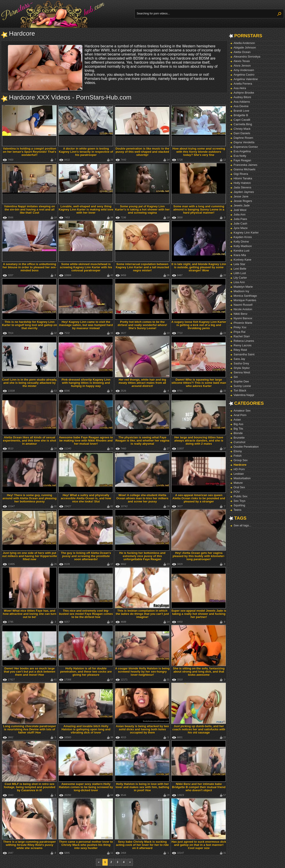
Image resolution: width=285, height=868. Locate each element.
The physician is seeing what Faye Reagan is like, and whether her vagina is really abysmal (142, 441)
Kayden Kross (243, 237)
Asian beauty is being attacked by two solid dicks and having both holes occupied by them (142, 729)
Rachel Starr (242, 336)
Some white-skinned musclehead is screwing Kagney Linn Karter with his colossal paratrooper (86, 267)
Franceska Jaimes (245, 165)
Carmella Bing (243, 124)
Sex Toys (240, 501)
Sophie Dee (241, 381)
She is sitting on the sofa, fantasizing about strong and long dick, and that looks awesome (199, 672)
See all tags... (242, 525)
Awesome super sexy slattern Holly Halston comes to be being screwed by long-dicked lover (86, 787)
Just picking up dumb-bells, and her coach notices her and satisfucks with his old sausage (199, 729)
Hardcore (240, 465)
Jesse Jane (241, 196)
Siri (236, 377)
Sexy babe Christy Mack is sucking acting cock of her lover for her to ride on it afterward (142, 845)
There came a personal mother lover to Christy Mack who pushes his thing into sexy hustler (86, 845)
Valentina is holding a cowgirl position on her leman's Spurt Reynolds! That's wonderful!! (30, 152)
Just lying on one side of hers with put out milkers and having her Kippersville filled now (30, 556)
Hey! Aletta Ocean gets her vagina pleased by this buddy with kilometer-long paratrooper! (199, 556)
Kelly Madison (243, 246)
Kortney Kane (242, 260)
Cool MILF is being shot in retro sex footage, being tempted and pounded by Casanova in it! (30, 787)
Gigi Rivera (241, 174)
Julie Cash (240, 223)
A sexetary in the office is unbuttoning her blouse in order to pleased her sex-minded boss (29, 267)
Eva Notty (240, 156)
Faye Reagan (242, 160)
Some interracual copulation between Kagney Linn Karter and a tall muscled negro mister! (142, 267)
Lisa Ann (239, 282)
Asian (237, 420)
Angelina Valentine (246, 79)
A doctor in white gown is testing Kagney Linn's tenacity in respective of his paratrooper (86, 152)
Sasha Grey (241, 363)
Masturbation (242, 478)
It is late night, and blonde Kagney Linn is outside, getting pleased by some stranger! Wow (199, 267)
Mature (238, 483)
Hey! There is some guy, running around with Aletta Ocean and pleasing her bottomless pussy (29, 498)
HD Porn (239, 469)
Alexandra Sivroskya (247, 57)
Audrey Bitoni (242, 97)
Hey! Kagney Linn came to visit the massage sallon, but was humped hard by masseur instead (86, 325)
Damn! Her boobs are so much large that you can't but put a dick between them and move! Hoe (30, 672)
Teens (237, 510)
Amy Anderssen (244, 70)
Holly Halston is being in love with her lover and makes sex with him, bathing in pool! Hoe (142, 787)
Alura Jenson (242, 66)
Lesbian (239, 474)
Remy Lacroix (242, 345)
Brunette (239, 438)
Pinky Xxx (240, 327)
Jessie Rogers (243, 201)
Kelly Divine (241, 242)
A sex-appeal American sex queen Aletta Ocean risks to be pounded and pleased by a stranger (199, 498)
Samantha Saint (244, 354)
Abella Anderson (244, 43)
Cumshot (239, 442)
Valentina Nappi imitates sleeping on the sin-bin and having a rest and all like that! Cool (29, 209)
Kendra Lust (241, 251)
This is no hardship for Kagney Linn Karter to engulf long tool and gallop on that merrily (29, 325)
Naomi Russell (243, 305)
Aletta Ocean (242, 52)
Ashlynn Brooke (244, 93)
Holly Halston (242, 183)
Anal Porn (240, 415)
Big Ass (238, 424)
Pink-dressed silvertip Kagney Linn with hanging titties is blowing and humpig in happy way (86, 383)
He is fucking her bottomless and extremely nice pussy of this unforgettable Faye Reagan (142, 556)
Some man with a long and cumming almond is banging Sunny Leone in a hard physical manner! (199, 209)
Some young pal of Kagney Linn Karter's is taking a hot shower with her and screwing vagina (142, 209)
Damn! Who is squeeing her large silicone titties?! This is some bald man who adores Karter (199, 383)
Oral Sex (239, 487)
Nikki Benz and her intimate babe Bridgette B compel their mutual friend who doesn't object (199, 787)
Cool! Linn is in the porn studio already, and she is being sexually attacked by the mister (30, 383)
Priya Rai (240, 332)
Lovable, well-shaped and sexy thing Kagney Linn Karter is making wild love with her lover (86, 209)
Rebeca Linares (244, 341)
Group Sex (241, 460)
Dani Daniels (242, 133)
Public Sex (240, 496)
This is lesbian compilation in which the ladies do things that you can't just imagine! (142, 614)
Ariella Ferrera (243, 84)
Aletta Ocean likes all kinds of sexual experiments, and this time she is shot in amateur (30, 441)
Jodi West (240, 210)
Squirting (239, 505)
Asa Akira (240, 88)
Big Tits (238, 429)
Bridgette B (241, 115)
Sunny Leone (242, 386)
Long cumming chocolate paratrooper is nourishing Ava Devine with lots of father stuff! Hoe (30, 729)
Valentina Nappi (244, 395)
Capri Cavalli (242, 120)
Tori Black (240, 390)
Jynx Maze (241, 228)
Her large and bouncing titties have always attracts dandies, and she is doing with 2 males (199, 441)
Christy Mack (242, 129)
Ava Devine (241, 106)
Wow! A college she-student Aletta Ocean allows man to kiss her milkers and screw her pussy (142, 498)
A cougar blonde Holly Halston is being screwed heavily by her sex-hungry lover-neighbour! (142, 672)
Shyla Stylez (242, 368)
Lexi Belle (240, 269)
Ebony (238, 451)
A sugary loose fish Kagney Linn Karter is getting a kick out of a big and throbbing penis (199, 325)
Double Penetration (246, 447)
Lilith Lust (240, 273)
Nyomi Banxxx (243, 318)
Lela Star (239, 264)
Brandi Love (241, 111)
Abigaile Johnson (245, 47)
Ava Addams (242, 102)
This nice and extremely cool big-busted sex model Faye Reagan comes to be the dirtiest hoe (86, 614)
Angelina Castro (244, 75)
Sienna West (242, 372)
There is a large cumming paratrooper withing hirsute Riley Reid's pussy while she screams (29, 845)
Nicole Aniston (243, 309)
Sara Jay (239, 359)
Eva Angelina (242, 151)
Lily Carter (240, 278)
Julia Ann (240, 214)
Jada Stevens (242, 187)
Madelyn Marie (243, 287)
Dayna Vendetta (244, 142)
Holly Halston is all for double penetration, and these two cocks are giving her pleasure (86, 672)
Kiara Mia (240, 255)
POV (237, 492)
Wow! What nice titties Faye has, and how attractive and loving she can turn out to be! (30, 614)
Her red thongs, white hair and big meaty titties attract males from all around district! (142, 383)
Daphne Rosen (243, 138)
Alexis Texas (242, 61)
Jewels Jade (242, 205)
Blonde (238, 433)
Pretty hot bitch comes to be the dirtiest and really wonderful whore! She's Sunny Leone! (142, 325)
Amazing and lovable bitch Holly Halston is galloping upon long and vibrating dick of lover (86, 729)
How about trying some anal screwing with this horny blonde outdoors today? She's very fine (199, 152)
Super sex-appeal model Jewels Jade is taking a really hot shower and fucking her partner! (199, 614)
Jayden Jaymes (244, 192)
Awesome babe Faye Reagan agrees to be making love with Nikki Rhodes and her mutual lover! (86, 441)
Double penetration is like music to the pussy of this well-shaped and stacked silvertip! (142, 152)
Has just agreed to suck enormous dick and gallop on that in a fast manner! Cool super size (199, 845)
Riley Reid (240, 350)
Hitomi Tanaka (243, 178)
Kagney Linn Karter (246, 233)
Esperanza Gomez (246, 147)
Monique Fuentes (245, 300)
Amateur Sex (242, 411)
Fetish (237, 456)
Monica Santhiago (245, 296)
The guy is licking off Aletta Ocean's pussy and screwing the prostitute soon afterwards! (86, 556)
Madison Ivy (241, 291)
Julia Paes (240, 219)
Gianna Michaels (244, 169)
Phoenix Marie (243, 323)
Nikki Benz (240, 314)
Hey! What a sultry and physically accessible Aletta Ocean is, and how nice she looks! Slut (86, 498)
